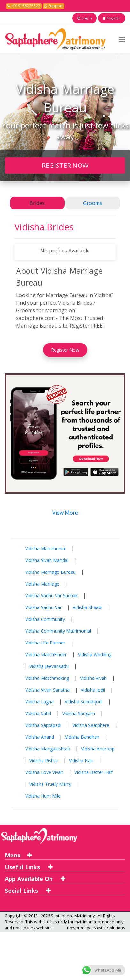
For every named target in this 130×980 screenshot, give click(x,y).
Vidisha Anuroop (98, 748)
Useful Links (29, 867)
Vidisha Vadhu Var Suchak (51, 595)
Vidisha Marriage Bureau (50, 572)
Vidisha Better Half (94, 772)
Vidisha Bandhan (82, 737)
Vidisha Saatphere (91, 725)
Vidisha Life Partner (45, 642)
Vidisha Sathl (38, 713)
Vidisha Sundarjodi (84, 701)
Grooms (93, 203)
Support (54, 6)
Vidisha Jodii (93, 689)
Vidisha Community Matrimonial (58, 631)
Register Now (65, 350)
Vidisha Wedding (95, 654)
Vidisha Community (45, 619)
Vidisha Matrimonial (46, 548)
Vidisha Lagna (39, 701)
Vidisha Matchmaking (47, 678)
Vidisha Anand (40, 737)
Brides (37, 203)
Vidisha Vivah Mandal (47, 560)
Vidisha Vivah (93, 678)
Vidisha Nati (81, 760)
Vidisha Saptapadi (43, 725)
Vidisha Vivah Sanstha (47, 689)
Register (113, 18)
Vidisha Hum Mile (43, 795)
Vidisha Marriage (42, 583)
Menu (18, 855)
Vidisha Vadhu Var (43, 607)
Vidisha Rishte (44, 760)
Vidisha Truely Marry (50, 784)
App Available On (35, 879)
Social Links (28, 891)
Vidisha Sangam (79, 713)
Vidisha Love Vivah (44, 772)
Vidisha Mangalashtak (48, 748)
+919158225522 (24, 6)
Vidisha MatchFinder (46, 654)
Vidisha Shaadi (88, 607)
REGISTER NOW (65, 165)
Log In (88, 18)
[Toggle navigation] (122, 39)
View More (65, 512)
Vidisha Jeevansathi (49, 666)
